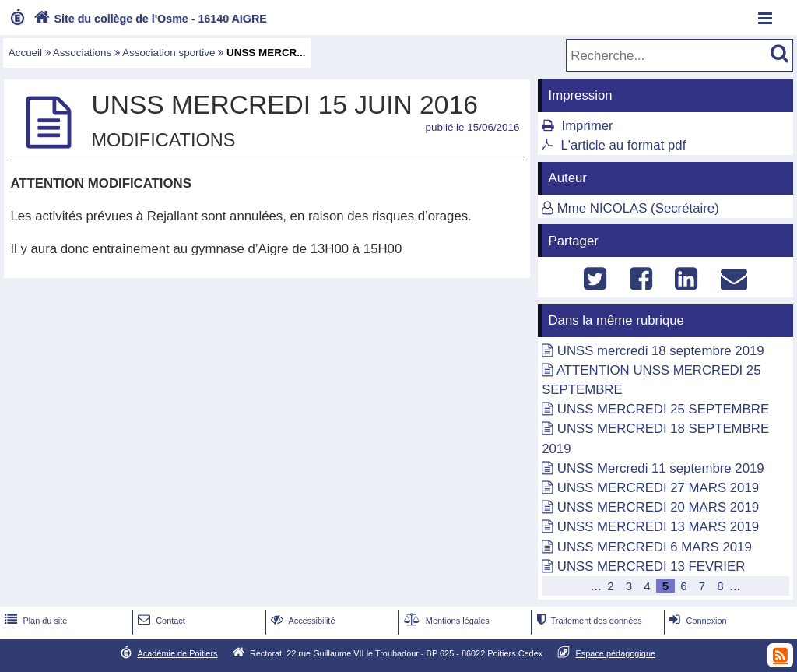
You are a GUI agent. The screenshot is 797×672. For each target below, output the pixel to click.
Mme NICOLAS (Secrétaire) (638, 208)
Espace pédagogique (616, 653)
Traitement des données (587, 621)
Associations (82, 53)
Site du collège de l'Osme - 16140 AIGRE (149, 19)
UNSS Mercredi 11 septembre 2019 (661, 468)
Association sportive (169, 53)
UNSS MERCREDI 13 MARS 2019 (658, 527)
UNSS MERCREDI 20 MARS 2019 (658, 507)
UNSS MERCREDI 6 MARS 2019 (655, 547)
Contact (160, 621)
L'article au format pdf (623, 145)
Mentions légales (445, 621)
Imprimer (587, 126)
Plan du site (34, 621)
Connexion (696, 621)
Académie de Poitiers (177, 653)
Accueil (25, 53)
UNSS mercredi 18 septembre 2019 (661, 351)
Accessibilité (302, 621)
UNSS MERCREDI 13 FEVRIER (651, 566)
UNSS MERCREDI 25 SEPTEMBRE (663, 409)
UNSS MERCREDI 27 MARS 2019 (658, 488)
